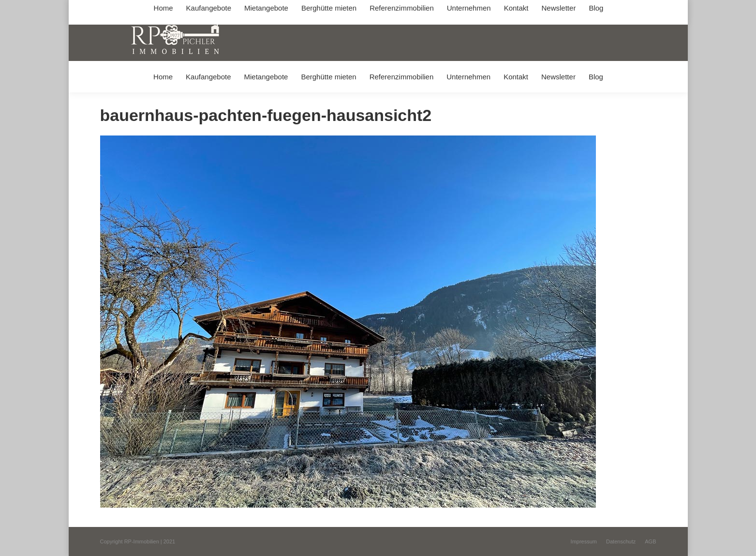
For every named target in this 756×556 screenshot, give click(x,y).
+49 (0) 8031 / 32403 (253, 9)
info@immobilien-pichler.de (330, 9)
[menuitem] (163, 77)
